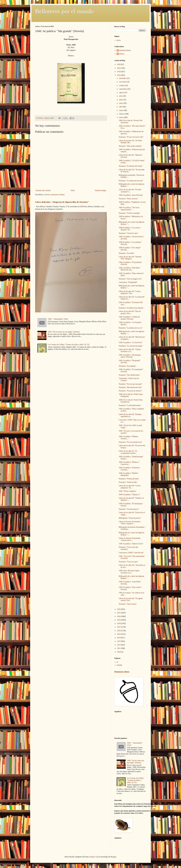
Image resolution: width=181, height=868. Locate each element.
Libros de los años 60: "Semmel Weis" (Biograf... (130, 258)
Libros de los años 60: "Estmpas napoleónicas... (130, 415)
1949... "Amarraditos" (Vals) (58, 319)
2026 (119, 64)
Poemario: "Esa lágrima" (128, 366)
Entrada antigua (101, 190)
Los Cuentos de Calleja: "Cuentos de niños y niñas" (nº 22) (69, 345)
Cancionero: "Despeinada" (128, 282)
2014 (119, 638)
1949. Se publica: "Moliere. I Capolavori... (129, 463)
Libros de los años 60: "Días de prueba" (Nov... (130, 312)
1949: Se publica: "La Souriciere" (131, 343)
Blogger (113, 857)
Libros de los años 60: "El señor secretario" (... (130, 191)
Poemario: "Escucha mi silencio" (130, 391)
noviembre (123, 82)
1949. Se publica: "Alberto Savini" (131, 544)
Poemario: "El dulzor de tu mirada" (131, 308)
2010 (119, 652)
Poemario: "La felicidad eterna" (130, 405)
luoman (92, 857)
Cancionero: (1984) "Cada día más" (131, 553)
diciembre (123, 78)
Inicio (73, 190)
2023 (119, 75)
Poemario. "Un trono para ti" (129, 509)
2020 (119, 616)
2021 (119, 613)
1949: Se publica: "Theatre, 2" (129, 495)
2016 (119, 631)
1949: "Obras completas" (128, 491)
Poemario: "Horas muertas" (128, 199)
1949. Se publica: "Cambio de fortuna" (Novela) (129, 318)
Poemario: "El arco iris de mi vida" (131, 137)
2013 (119, 641)
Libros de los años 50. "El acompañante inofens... (128, 452)
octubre (122, 85)
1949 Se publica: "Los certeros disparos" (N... (130, 229)
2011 (119, 648)
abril (121, 107)
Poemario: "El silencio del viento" (131, 166)
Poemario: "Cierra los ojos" (128, 233)
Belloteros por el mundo (64, 11)
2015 (119, 634)
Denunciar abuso (122, 672)
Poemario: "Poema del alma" (129, 479)
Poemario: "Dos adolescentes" (129, 375)
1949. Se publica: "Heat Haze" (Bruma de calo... (130, 269)
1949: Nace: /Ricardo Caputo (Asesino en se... (129, 572)
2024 (119, 72)
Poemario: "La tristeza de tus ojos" (131, 181)
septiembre (123, 89)
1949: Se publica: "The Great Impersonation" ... (129, 209)
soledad (119, 665)
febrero (122, 114)
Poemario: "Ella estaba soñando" (130, 146)
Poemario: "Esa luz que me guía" (130, 384)
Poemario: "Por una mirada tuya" (130, 442)
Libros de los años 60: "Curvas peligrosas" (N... (130, 487)
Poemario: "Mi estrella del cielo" (130, 387)
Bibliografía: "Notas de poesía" (130, 518)
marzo (122, 110)
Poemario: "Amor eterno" (128, 604)
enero (121, 117)
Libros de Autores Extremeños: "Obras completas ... (130, 523)
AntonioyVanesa (125, 50)
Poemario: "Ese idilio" (127, 253)
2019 (119, 620)
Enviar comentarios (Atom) (55, 195)
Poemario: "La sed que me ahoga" (131, 346)
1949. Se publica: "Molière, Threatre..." (129, 438)
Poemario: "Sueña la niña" (128, 482)
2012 (119, 645)
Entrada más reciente (43, 190)
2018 (119, 623)
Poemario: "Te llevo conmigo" (129, 213)
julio (121, 96)
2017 (119, 627)
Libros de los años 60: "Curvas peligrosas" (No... (130, 292)
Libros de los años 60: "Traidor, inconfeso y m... (130, 350)
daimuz (122, 54)
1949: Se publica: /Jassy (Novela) (131, 195)
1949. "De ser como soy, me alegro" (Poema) (64, 332)
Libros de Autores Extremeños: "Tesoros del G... (130, 539)
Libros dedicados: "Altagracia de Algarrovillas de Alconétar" (62, 202)
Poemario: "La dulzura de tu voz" (131, 328)
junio (121, 100)
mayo (121, 103)
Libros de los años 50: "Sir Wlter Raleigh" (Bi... (130, 142)
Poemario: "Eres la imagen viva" (130, 279)
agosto (122, 92)
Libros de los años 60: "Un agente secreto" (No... (131, 600)
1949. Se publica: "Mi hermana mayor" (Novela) (130, 356)
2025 (119, 68)
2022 (119, 609)
